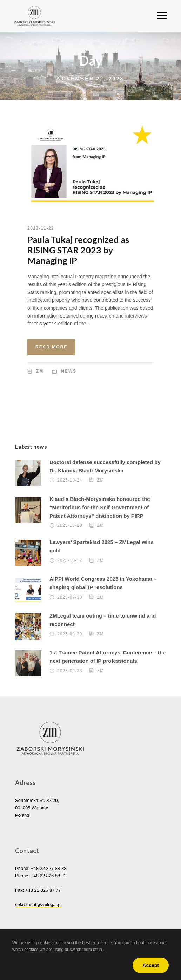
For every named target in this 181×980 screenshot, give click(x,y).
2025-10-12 (70, 560)
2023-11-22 (41, 228)
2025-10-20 (70, 526)
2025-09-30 (70, 597)
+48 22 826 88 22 (49, 876)
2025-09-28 (70, 671)
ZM (40, 371)
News (69, 371)
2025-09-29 (70, 634)
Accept (151, 965)
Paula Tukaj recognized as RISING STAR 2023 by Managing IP (78, 250)
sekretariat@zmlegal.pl (38, 904)
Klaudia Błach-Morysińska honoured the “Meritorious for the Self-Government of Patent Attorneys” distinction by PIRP (100, 507)
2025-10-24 (70, 481)
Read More (51, 347)
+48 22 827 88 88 (49, 868)
